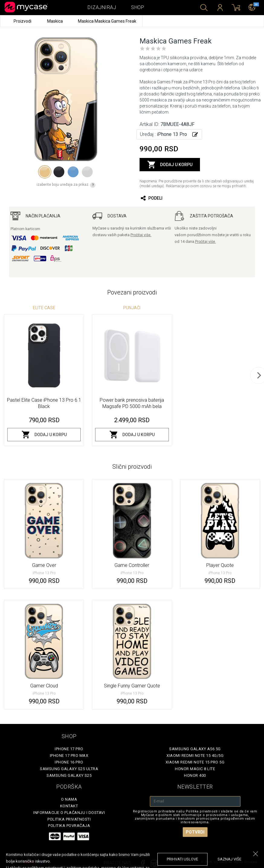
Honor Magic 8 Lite (195, 769)
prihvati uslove (182, 859)
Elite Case (44, 308)
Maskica (55, 21)
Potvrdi (195, 832)
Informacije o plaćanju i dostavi (69, 813)
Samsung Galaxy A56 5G (195, 749)
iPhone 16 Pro (69, 762)
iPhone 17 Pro (69, 749)
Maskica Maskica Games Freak (107, 21)
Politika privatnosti (69, 819)
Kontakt (69, 806)
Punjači (132, 308)
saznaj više (229, 859)
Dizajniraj (102, 7)
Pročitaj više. (141, 235)
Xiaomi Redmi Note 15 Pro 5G (195, 762)
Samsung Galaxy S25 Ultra (69, 769)
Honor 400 (195, 775)
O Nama (69, 799)
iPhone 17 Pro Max (69, 755)
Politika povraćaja (69, 826)
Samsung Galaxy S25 (69, 775)
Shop (138, 7)
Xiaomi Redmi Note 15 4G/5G (195, 755)
